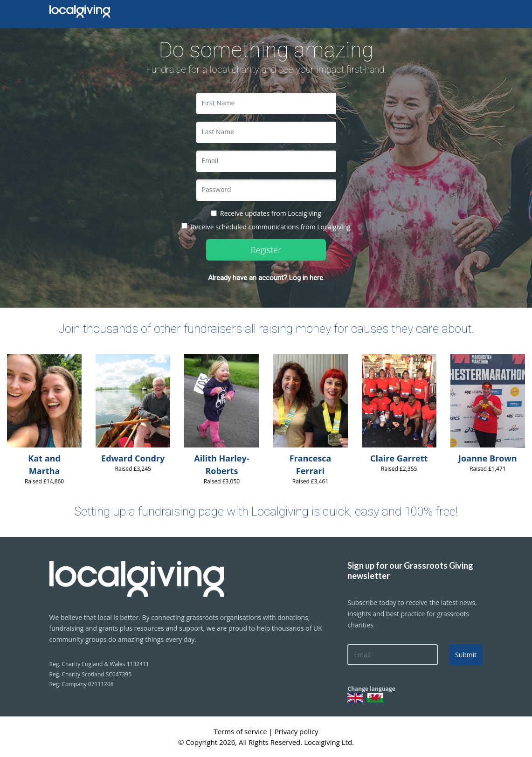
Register (266, 250)
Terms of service (241, 731)
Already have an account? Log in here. (266, 278)
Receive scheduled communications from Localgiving (271, 227)
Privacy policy (297, 731)
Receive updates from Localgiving (271, 213)
